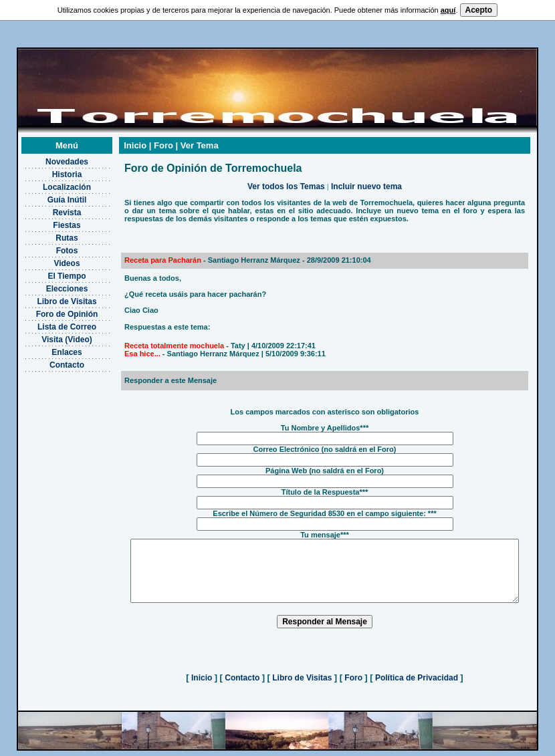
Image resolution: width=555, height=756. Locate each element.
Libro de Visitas (50, 295)
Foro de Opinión (50, 308)
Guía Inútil (50, 194)
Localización (49, 181)
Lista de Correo (49, 321)
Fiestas (50, 219)
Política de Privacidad (417, 684)
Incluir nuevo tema (366, 180)
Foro (353, 684)
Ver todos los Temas (286, 180)
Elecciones (50, 283)
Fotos (50, 245)
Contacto (50, 359)
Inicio (202, 684)
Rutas (50, 232)
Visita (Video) (50, 334)
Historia (50, 168)
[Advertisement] (50, 432)
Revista (50, 207)
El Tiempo (50, 270)
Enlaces (50, 346)
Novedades (49, 156)
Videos (50, 257)
